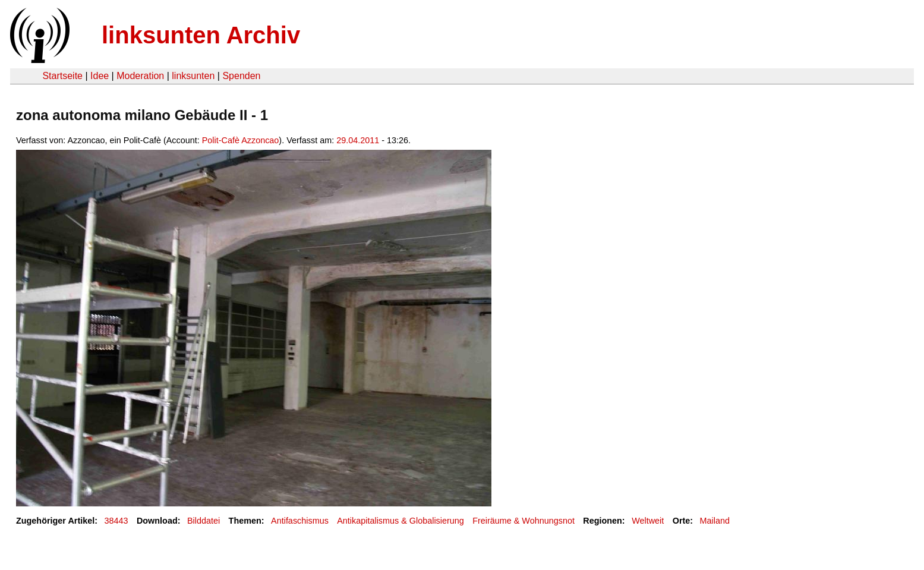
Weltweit (648, 521)
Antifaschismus (300, 521)
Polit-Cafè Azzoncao (241, 140)
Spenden (241, 76)
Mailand (715, 521)
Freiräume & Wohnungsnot (524, 521)
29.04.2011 (358, 140)
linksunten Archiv (201, 35)
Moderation (140, 76)
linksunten (193, 76)
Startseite (62, 76)
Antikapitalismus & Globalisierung (400, 521)
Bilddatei (204, 521)
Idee (100, 76)
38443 (116, 521)
